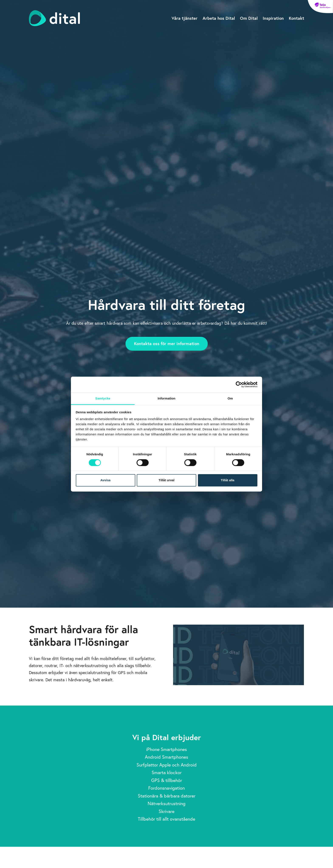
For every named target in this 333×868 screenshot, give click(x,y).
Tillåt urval (167, 480)
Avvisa (106, 480)
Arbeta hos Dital (219, 18)
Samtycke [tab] (103, 398)
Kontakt (296, 18)
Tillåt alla (228, 480)
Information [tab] (166, 398)
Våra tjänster (185, 18)
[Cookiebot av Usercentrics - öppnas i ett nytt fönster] (239, 384)
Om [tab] (230, 398)
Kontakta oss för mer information (167, 344)
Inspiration (273, 18)
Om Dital (249, 18)
